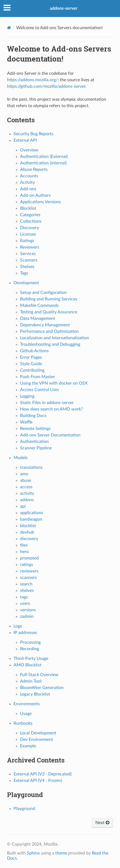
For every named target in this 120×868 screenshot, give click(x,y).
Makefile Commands (39, 306)
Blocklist (28, 208)
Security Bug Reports (33, 134)
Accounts (29, 176)
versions (28, 610)
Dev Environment (37, 740)
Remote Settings (35, 429)
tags (24, 597)
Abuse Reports (34, 169)
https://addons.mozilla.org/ (32, 80)
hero (24, 552)
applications (32, 513)
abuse (26, 480)
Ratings (27, 241)
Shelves (27, 267)
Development (26, 283)
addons (27, 500)
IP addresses (25, 633)
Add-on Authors (35, 195)
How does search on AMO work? (51, 409)
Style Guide (31, 364)
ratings (27, 565)
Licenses (28, 234)
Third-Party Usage (31, 659)
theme (61, 853)
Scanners (29, 260)
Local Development (38, 733)
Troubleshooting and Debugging (50, 344)
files (24, 545)
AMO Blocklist (27, 665)
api (23, 506)
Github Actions (34, 351)
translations (31, 467)
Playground (24, 809)
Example (28, 746)
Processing (30, 642)
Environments (27, 704)
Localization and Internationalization (54, 338)
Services (28, 254)
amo (24, 474)
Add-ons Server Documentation (50, 435)
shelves (27, 591)
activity (27, 493)
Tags (24, 273)
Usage (26, 714)
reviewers (29, 571)
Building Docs (33, 416)
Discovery (30, 228)
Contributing (32, 370)
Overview (29, 150)
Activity (27, 182)
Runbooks (23, 723)
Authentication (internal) (43, 163)
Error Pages (31, 357)
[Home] (9, 28)
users (25, 603)
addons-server (64, 8)
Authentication (34, 442)
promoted (29, 558)
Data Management (38, 318)
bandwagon (31, 519)
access (26, 487)
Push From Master (38, 377)
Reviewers (30, 247)
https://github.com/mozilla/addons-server (46, 86)
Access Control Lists (39, 390)
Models (21, 458)
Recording (30, 649)
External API (25, 140)
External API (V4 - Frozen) (38, 781)
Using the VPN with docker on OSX (54, 383)
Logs (18, 626)
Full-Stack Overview (39, 675)
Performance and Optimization (49, 331)
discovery (29, 539)
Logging (27, 396)
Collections (31, 221)
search (26, 584)
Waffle (26, 422)
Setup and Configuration (43, 293)
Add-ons (28, 189)
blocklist (28, 526)
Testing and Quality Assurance (49, 312)
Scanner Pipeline (36, 448)
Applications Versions (40, 202)
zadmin (27, 616)
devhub (27, 532)
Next (102, 823)
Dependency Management (45, 325)
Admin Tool (31, 681)
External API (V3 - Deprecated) (43, 774)
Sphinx (33, 853)
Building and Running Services (49, 299)
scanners (28, 578)
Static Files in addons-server (47, 403)
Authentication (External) (44, 157)
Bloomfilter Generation (42, 688)
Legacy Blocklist (35, 694)
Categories (30, 215)
